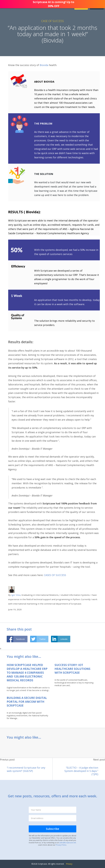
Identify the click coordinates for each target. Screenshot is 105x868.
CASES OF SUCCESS (55, 575)
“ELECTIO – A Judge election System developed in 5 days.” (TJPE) (81, 771)
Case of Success (53, 21)
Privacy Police (61, 845)
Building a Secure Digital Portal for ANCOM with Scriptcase (27, 702)
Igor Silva (16, 595)
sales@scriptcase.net (67, 843)
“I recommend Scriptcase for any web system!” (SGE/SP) (26, 769)
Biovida (44, 65)
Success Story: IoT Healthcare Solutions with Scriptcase (72, 669)
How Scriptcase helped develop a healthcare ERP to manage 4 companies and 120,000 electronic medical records (27, 673)
